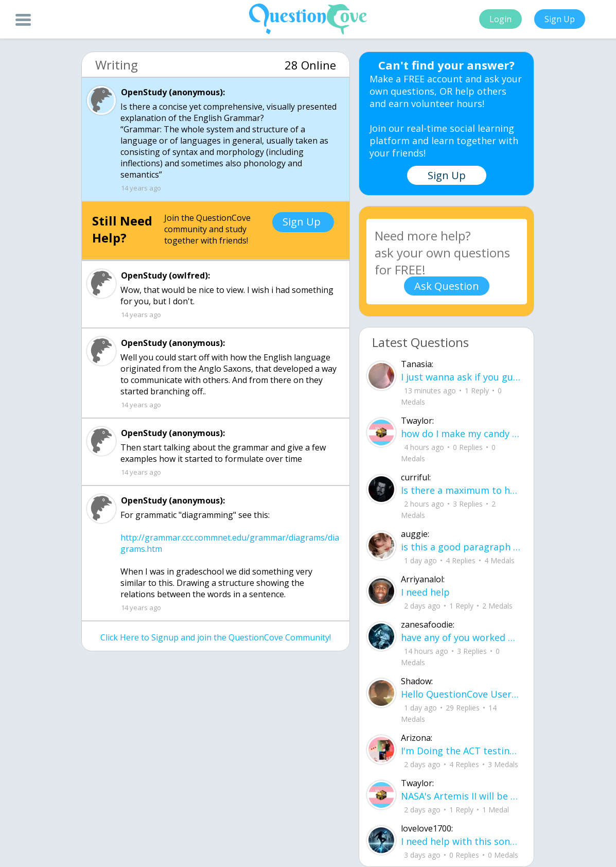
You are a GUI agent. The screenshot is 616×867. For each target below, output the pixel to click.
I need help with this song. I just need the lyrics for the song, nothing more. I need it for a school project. (461, 841)
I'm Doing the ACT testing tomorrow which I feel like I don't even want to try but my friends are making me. (461, 751)
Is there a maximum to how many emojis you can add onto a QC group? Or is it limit (461, 490)
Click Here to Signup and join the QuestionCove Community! (216, 637)
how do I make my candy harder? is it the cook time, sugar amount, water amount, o (461, 433)
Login (500, 19)
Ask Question (447, 286)
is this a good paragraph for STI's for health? (461, 547)
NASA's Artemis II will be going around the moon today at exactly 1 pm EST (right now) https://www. (461, 796)
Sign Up (560, 19)
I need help (425, 592)
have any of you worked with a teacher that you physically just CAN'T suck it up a (461, 637)
